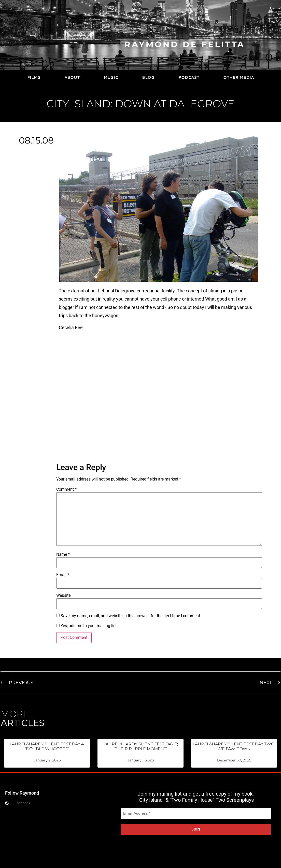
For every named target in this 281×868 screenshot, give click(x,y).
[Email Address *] (196, 814)
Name (63, 554)
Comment (66, 489)
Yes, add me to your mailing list (86, 626)
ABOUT (72, 77)
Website (63, 595)
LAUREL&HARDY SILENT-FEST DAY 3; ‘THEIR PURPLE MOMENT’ (141, 746)
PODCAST (189, 77)
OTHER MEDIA (238, 77)
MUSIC (111, 77)
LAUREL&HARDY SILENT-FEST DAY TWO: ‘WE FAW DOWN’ (234, 746)
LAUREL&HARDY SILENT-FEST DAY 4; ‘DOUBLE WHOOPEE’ (47, 746)
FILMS (34, 77)
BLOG (148, 77)
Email (63, 575)
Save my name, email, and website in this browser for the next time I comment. (131, 616)
